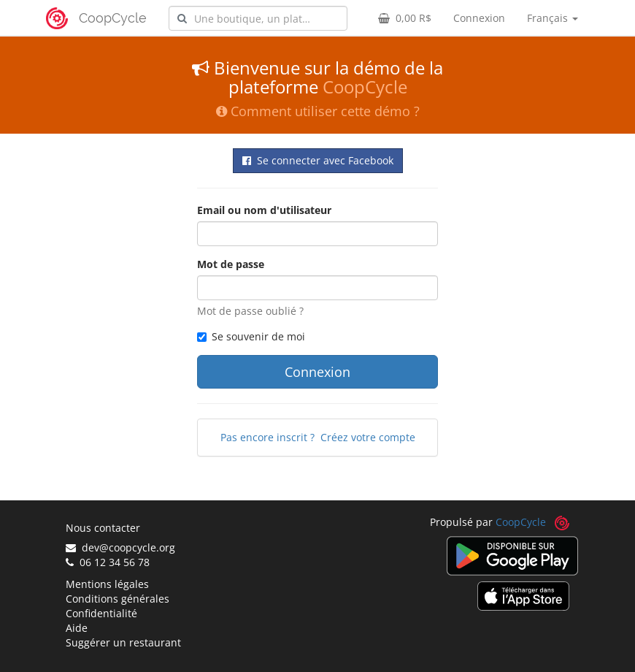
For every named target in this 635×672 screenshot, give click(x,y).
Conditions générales (118, 599)
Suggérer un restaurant (123, 642)
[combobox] (258, 18)
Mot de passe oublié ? (250, 311)
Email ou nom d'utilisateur (264, 210)
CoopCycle (113, 18)
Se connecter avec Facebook (318, 160)
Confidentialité (101, 613)
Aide (77, 628)
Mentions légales (107, 584)
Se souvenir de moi (251, 336)
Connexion (479, 18)
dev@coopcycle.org (120, 547)
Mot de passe (231, 264)
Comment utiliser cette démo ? (318, 111)
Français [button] (553, 18)
